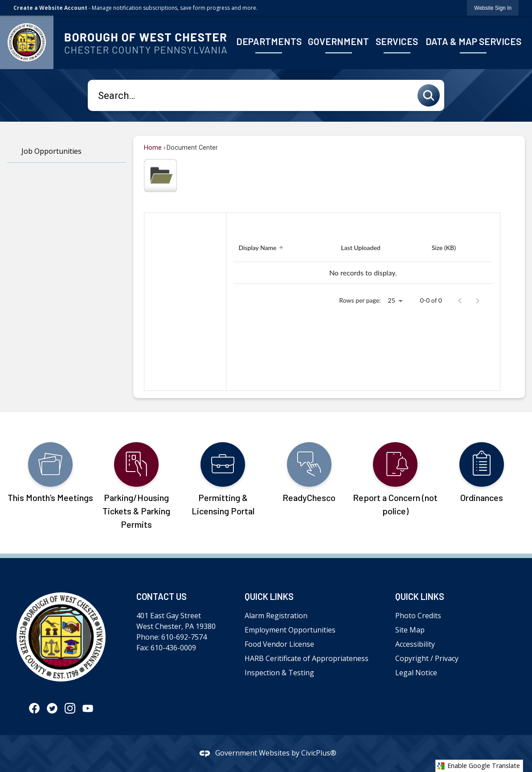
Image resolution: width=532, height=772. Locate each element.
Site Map (410, 630)
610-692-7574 (184, 637)
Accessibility (415, 644)
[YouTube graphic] (88, 708)
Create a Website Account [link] (50, 8)
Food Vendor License (279, 644)
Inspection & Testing (279, 673)
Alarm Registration (276, 616)
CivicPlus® (319, 753)
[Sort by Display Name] (262, 248)
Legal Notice (416, 673)
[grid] (363, 259)
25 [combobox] (392, 300)
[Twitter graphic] (52, 708)
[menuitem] (269, 42)
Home (153, 148)
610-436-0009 (173, 648)
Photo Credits (418, 616)
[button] (431, 95)
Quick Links (269, 596)
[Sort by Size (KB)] (444, 248)
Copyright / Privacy (427, 658)
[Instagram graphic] (70, 708)
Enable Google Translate (478, 766)
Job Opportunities (51, 151)
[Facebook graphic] (34, 708)
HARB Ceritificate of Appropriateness (307, 658)
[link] (493, 8)
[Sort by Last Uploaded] (360, 248)
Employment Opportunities (290, 630)
